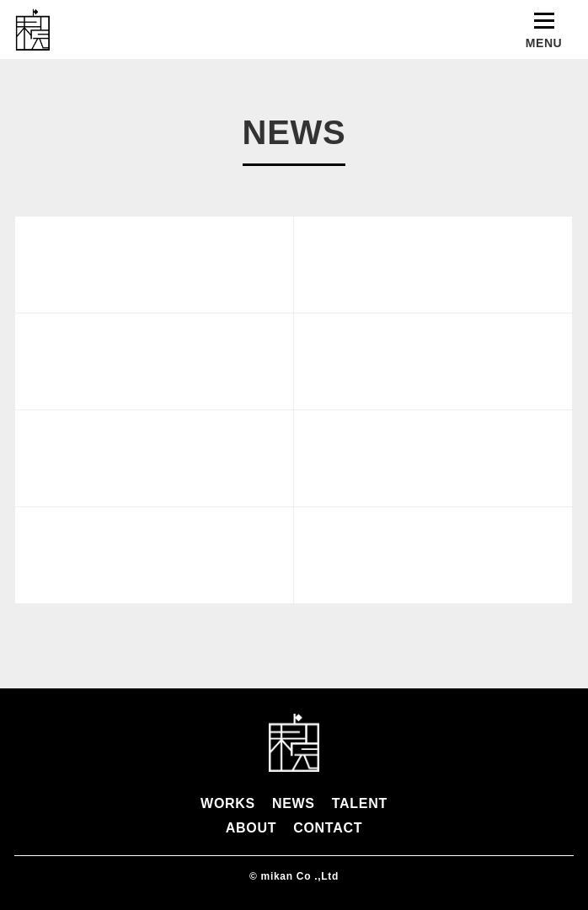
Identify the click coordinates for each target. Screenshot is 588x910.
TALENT (360, 803)
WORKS (228, 803)
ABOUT (251, 828)
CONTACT (328, 828)
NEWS (294, 803)
